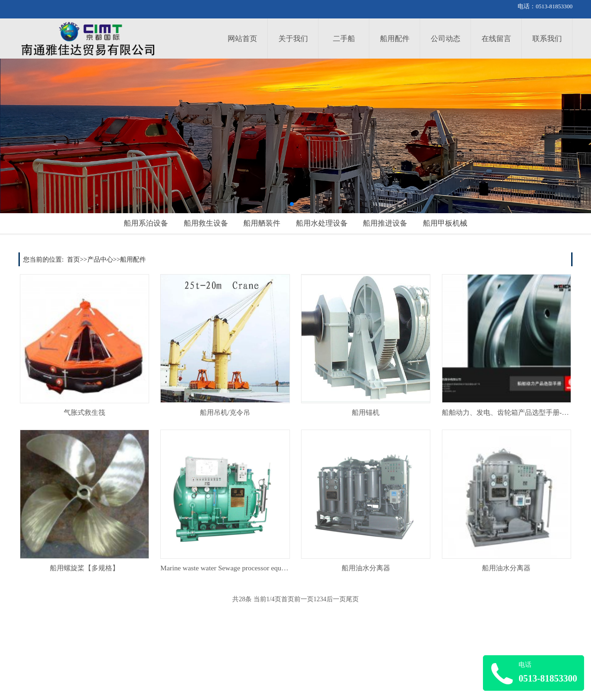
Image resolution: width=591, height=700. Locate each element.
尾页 (352, 599)
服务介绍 (119, 663)
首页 (73, 260)
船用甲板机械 (445, 223)
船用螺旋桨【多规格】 (84, 568)
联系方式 (295, 674)
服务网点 (119, 674)
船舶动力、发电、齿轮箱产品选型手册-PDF (508, 412)
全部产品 (31, 685)
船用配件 (395, 39)
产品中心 (100, 260)
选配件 (28, 674)
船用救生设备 (206, 223)
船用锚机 (366, 412)
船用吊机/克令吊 (225, 412)
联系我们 (547, 39)
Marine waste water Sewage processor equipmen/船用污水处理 (251, 568)
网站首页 (242, 39)
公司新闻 (207, 663)
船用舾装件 (262, 223)
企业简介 (295, 663)
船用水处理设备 (322, 223)
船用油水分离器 (366, 568)
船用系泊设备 (146, 223)
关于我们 (293, 39)
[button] (292, 204)
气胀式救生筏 (84, 412)
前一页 (304, 599)
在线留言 (496, 39)
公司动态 (446, 39)
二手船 (344, 39)
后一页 (336, 599)
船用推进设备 (385, 223)
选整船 (28, 663)
